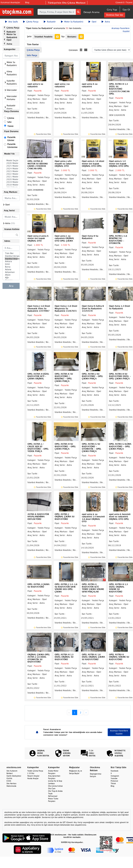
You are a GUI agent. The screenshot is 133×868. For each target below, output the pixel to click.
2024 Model (11, 169)
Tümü (10, 126)
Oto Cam (52, 788)
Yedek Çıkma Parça (35, 771)
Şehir (29, 36)
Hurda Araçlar (33, 778)
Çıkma (11, 118)
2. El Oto (31, 773)
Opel (92, 22)
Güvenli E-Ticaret (124, 2)
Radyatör (50, 22)
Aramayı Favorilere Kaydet (119, 732)
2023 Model (11, 171)
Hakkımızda (11, 786)
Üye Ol (126, 10)
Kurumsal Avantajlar (10, 2)
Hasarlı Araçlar (33, 776)
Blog (27, 2)
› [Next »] (86, 712)
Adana (11, 270)
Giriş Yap (112, 10)
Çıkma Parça (31, 22)
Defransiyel (53, 796)
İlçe (63, 36)
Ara (11, 286)
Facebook (115, 771)
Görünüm (73, 50)
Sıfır (9, 122)
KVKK (9, 781)
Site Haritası (11, 783)
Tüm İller (11, 253)
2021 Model (11, 177)
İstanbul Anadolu (11, 259)
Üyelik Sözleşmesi (14, 776)
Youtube (114, 778)
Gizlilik (9, 778)
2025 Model (11, 166)
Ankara (11, 261)
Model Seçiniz (11, 161)
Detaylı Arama (91, 12)
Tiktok (113, 783)
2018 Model (11, 185)
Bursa (11, 267)
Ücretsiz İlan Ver (115, 15)
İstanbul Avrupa (11, 256)
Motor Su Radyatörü (72, 22)
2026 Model (11, 163)
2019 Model (11, 182)
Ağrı (11, 278)
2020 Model (11, 179)
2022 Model (11, 174)
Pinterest (114, 781)
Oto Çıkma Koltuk (55, 786)
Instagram (115, 776)
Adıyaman (11, 272)
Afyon (11, 275)
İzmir (11, 264)
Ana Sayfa (11, 22)
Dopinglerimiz (96, 774)
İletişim (93, 776)
